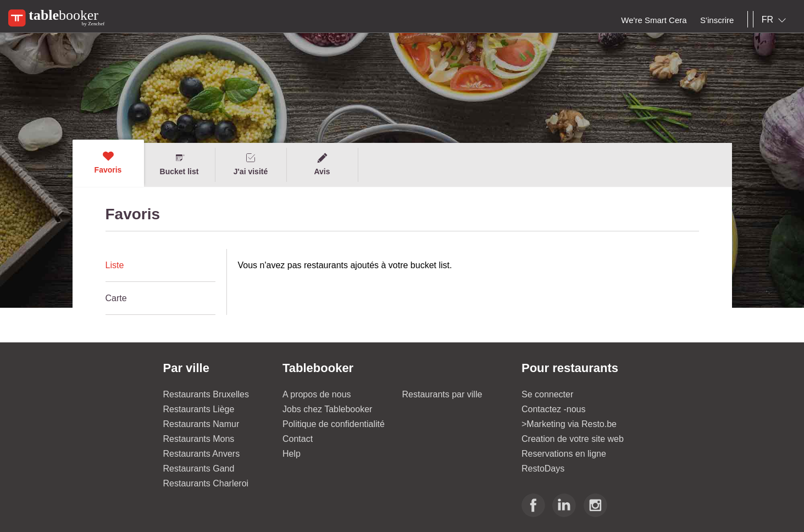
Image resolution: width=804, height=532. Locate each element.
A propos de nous (317, 394)
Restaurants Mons (199, 439)
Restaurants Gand (199, 469)
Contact (298, 439)
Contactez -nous (554, 409)
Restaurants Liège (199, 409)
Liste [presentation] (115, 265)
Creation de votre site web (573, 439)
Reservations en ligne (564, 454)
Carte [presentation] (116, 298)
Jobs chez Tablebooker (327, 409)
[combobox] (776, 20)
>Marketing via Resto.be (569, 424)
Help (292, 454)
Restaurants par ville (442, 394)
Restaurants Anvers (202, 454)
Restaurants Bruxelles (206, 394)
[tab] (160, 265)
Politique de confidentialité (334, 424)
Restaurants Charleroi (206, 483)
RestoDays (543, 469)
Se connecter (547, 394)
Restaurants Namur (201, 424)
